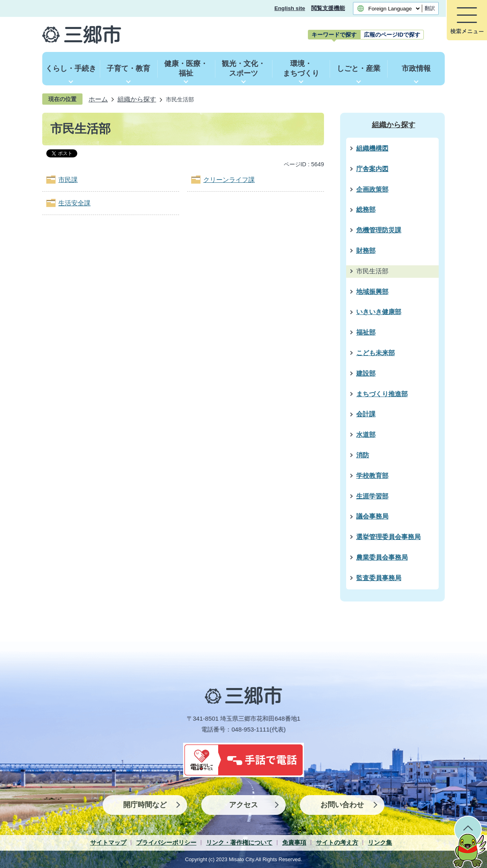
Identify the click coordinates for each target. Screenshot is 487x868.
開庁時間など (145, 805)
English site (290, 8)
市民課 (68, 180)
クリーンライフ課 (229, 180)
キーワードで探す (334, 35)
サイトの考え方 (337, 842)
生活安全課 (74, 203)
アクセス (243, 805)
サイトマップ (108, 842)
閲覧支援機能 (328, 8)
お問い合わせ (342, 805)
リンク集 (380, 842)
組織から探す (137, 99)
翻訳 (430, 8)
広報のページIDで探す (392, 35)
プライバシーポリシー (166, 842)
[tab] (334, 35)
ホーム (98, 99)
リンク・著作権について (239, 842)
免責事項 (294, 842)
